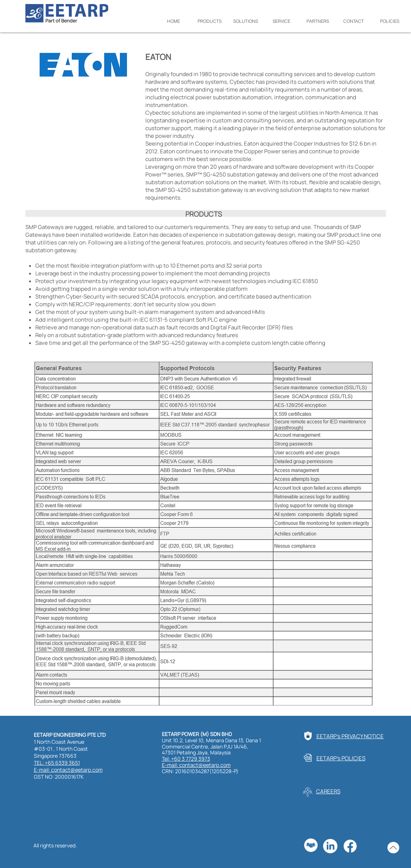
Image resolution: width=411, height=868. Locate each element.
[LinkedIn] (330, 846)
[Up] (393, 848)
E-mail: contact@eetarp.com (68, 770)
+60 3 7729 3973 (191, 759)
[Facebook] (350, 846)
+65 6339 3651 (62, 763)
